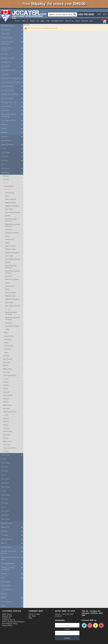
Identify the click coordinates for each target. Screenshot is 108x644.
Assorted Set (6, 141)
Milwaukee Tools (12, 26)
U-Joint (13, 379)
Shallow (8, 216)
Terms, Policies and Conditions (13, 622)
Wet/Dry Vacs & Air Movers (12, 552)
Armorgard (5, 582)
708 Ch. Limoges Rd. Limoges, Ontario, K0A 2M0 (92, 613)
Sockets (12, 133)
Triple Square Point (13, 376)
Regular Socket (7, 523)
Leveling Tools (12, 62)
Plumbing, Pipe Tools (12, 102)
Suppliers (85, 21)
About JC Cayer (34, 614)
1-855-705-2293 (86, 14)
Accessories (12, 30)
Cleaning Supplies (12, 564)
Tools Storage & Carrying (12, 82)
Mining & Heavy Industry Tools (12, 559)
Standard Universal (12, 233)
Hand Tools (12, 66)
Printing (12, 574)
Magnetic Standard (12, 206)
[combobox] (62, 14)
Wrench (12, 543)
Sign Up (78, 21)
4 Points (13, 180)
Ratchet (6, 366)
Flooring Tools (12, 547)
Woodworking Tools (12, 70)
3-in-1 (3, 165)
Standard (9, 230)
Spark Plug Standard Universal (13, 225)
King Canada (6, 586)
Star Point (13, 372)
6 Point (13, 183)
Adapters (12, 137)
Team (48, 21)
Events (18, 21)
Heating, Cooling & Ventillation (12, 569)
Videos (99, 14)
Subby (7, 236)
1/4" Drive (12, 161)
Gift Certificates (12, 98)
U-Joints (12, 535)
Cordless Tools (12, 38)
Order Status (7, 614)
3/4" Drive (12, 169)
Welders (12, 125)
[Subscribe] (67, 638)
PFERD (12, 598)
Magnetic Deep (10, 203)
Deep (7, 196)
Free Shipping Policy (10, 624)
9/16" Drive (12, 455)
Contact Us (69, 21)
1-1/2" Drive (12, 153)
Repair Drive (7, 369)
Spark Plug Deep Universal (11, 220)
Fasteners (12, 74)
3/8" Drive (12, 173)
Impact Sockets (12, 145)
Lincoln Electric (7, 590)
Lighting (12, 129)
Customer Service (57, 21)
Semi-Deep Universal (13, 213)
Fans (12, 578)
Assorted (6, 356)
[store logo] (6, 16)
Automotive (12, 110)
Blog (91, 21)
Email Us (58, 616)
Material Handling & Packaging (12, 115)
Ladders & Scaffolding (12, 94)
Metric (14, 333)
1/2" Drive (12, 157)
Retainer (12, 531)
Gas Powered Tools (12, 121)
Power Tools (12, 34)
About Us (25, 21)
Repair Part (12, 527)
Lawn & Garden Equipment (12, 43)
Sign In (105, 14)
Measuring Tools (12, 58)
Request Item (35, 21)
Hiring (43, 21)
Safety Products (12, 86)
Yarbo (12, 606)
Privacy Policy (7, 625)
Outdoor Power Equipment (12, 49)
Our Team (32, 616)
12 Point (13, 176)
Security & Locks (12, 90)
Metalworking (12, 106)
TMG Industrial (12, 602)
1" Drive (12, 149)
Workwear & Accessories (12, 78)
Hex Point (13, 363)
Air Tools (12, 54)
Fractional (14, 190)
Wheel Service (12, 539)
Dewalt (4, 594)
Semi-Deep (9, 209)
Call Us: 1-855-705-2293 (64, 614)
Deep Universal (10, 199)
